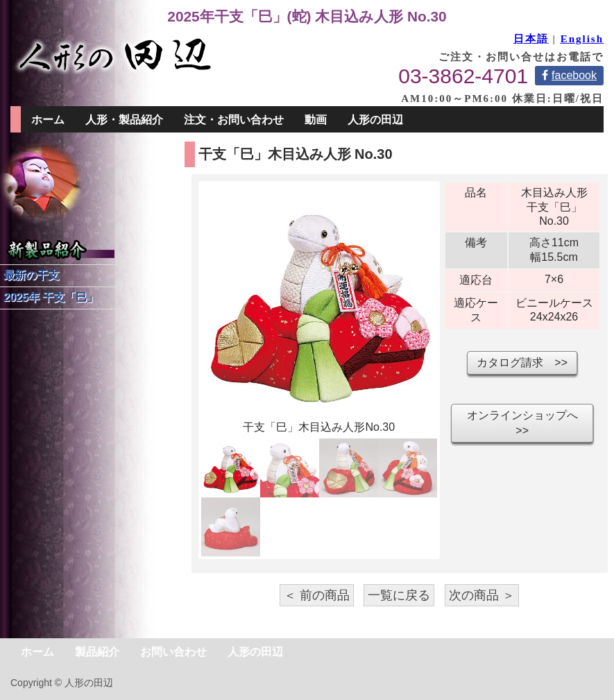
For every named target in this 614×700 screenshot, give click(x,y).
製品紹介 (97, 652)
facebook (569, 75)
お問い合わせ (173, 652)
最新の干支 (31, 275)
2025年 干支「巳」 (51, 297)
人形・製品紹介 (124, 120)
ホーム (48, 120)
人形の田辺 (375, 120)
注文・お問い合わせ (234, 120)
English (582, 39)
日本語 (531, 39)
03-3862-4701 (463, 76)
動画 (316, 120)
